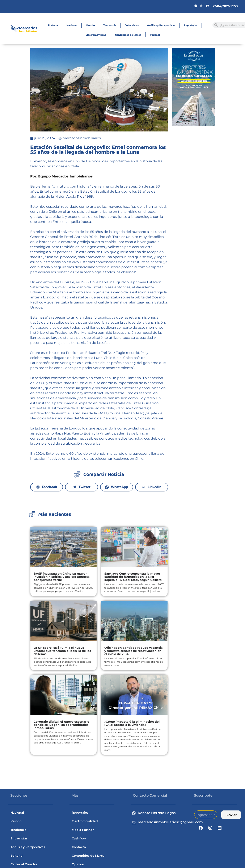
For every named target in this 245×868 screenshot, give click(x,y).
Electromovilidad (96, 35)
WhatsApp (119, 487)
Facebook (49, 487)
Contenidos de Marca (128, 35)
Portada (53, 25)
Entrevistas (132, 25)
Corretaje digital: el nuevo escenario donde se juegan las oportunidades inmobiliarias (61, 725)
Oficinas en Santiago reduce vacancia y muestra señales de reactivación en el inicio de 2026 (134, 651)
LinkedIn (154, 487)
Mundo (90, 25)
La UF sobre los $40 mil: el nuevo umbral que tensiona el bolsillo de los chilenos (62, 651)
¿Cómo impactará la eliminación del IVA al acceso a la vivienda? (132, 723)
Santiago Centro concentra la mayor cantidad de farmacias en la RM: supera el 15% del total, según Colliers (133, 577)
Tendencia (110, 25)
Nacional (72, 25)
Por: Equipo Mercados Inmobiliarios (62, 176)
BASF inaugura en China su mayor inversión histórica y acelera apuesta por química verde (62, 577)
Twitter (85, 487)
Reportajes (191, 25)
